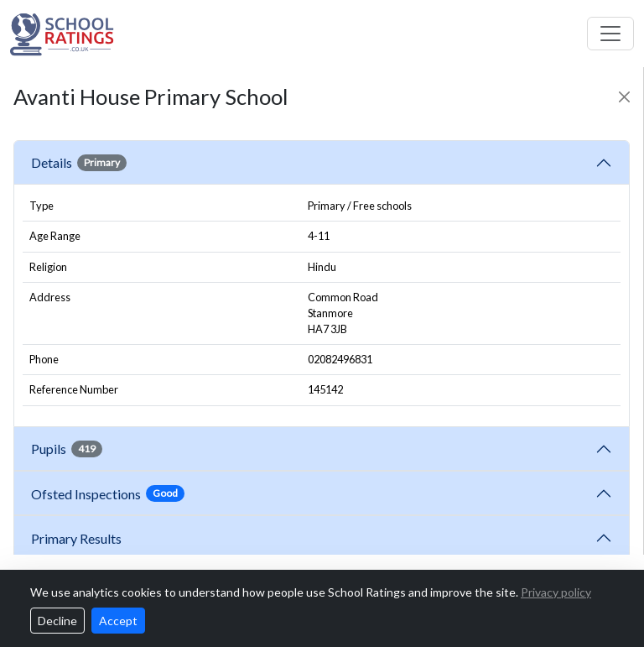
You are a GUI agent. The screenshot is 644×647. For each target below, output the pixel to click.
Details (79, 163)
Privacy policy (556, 592)
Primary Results (76, 538)
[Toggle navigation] (610, 34)
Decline (57, 621)
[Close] (624, 97)
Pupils (67, 449)
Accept (118, 621)
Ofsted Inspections (108, 493)
